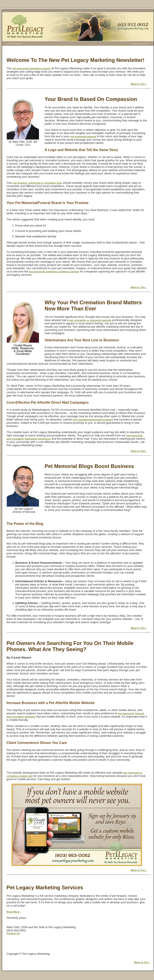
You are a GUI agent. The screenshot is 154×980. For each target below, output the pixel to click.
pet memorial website (83, 136)
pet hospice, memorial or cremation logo (38, 183)
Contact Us (13, 933)
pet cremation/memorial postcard (93, 419)
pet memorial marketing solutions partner (54, 271)
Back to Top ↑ (139, 84)
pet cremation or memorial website (90, 320)
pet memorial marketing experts (31, 68)
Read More (13, 912)
